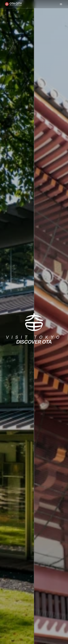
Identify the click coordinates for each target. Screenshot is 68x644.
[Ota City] (13, 4)
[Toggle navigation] (61, 4)
